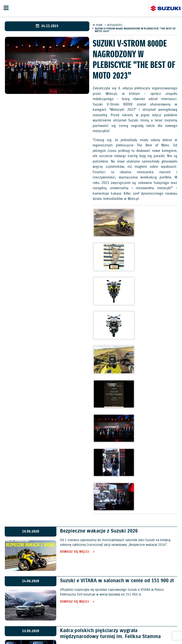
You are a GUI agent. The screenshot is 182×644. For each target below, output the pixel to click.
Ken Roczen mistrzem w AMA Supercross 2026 (112, 540)
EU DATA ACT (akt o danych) (42, 632)
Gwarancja (86, 627)
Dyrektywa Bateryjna (81, 632)
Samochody (54, 616)
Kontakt (131, 616)
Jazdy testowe (110, 616)
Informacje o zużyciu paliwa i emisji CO (145, 627)
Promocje (88, 616)
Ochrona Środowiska (24, 627)
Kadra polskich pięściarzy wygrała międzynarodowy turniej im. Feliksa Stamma (110, 493)
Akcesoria (105, 627)
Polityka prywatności (59, 627)
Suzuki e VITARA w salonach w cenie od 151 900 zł (117, 441)
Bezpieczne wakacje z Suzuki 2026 (99, 391)
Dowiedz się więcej (75, 412)
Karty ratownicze (146, 632)
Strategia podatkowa (115, 632)
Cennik (71, 616)
